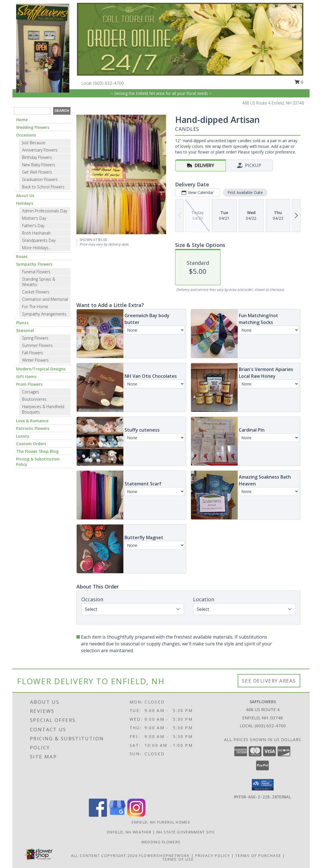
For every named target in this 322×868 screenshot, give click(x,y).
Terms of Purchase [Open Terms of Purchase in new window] (258, 856)
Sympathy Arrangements (44, 314)
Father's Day (33, 226)
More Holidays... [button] (37, 248)
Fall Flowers (33, 353)
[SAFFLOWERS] (43, 48)
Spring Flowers (35, 338)
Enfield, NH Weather (129, 832)
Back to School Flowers (43, 187)
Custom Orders (31, 444)
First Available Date (245, 192)
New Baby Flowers (39, 165)
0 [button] (299, 82)
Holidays (25, 203)
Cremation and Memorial (45, 299)
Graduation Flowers (40, 179)
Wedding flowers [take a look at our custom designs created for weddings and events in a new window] (161, 842)
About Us (25, 196)
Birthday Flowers (37, 157)
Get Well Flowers (37, 172)
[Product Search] (32, 111)
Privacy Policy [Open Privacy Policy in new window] (213, 856)
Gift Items (26, 377)
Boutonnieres (34, 399)
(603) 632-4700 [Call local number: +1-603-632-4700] (109, 83)
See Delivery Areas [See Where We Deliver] (269, 681)
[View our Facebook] (98, 815)
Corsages (31, 392)
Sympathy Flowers (34, 264)
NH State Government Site (186, 832)
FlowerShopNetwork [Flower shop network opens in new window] (165, 856)
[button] (263, 785)
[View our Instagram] (136, 815)
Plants (22, 323)
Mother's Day (34, 218)
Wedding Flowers (33, 127)
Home (22, 120)
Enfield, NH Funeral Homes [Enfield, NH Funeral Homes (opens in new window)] (161, 822)
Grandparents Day (39, 240)
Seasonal (25, 330)
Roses (22, 256)
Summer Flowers (37, 345)
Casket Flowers (36, 292)
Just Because (34, 143)
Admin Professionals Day (45, 211)
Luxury (23, 436)
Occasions (26, 135)
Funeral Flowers (36, 272)
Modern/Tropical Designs (41, 369)
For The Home (35, 307)
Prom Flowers (29, 384)
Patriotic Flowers (33, 428)
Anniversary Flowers (40, 150)
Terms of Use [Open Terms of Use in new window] (178, 859)
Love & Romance (32, 421)
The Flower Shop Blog (37, 451)
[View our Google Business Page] (117, 815)
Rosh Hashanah (36, 233)
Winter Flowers (35, 360)
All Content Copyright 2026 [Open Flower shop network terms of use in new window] (104, 856)
